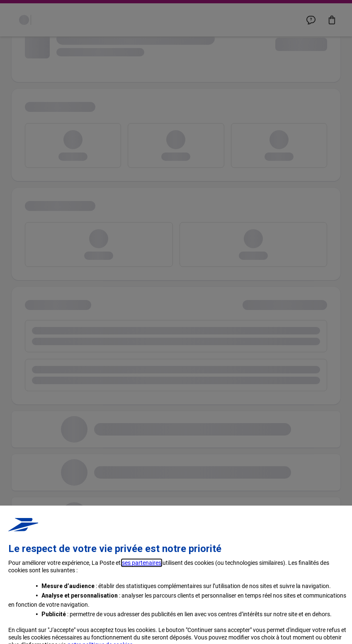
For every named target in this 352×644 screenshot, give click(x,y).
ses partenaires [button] (142, 618)
